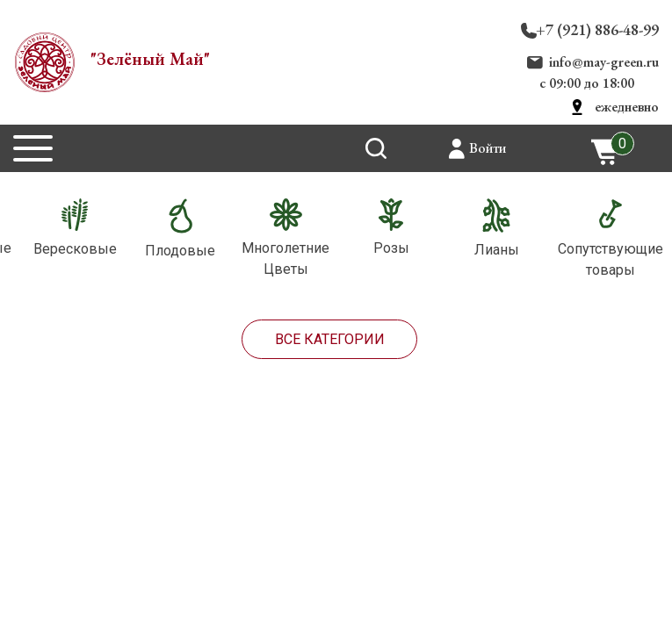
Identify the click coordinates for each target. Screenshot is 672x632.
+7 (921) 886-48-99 (597, 29)
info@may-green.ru (604, 62)
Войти (488, 148)
